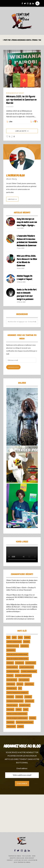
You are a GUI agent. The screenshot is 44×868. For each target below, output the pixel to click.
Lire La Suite (21, 131)
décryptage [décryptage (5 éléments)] (29, 684)
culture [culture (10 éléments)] (10, 676)
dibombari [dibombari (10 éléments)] (11, 684)
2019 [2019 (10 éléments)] (20, 637)
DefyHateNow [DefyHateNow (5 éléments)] (24, 680)
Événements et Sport (15, 93)
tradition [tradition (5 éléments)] (10, 722)
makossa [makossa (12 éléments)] (10, 697)
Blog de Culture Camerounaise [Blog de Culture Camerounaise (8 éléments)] (17, 654)
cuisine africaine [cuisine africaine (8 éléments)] (13, 671)
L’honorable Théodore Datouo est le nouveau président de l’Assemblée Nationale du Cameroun (27, 241)
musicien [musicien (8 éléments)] (19, 697)
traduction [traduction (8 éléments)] (11, 727)
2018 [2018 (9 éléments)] (14, 637)
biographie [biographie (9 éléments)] (11, 650)
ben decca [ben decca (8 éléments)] (25, 646)
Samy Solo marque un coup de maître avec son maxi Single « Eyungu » (27, 222)
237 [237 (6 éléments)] (8, 637)
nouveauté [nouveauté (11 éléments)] (29, 701)
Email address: (22, 768)
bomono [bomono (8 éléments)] (10, 663)
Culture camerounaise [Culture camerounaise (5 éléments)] (23, 676)
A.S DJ (9, 616)
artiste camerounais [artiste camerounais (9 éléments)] (14, 642)
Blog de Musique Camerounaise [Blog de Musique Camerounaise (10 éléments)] (17, 659)
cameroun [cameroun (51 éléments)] (20, 663)
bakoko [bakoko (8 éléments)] (27, 642)
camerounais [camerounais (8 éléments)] (31, 663)
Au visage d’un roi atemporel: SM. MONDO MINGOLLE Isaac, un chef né (22, 597)
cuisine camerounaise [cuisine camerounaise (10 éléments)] (29, 671)
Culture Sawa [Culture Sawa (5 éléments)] (12, 680)
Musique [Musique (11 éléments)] (28, 697)
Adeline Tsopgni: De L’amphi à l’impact (25, 278)
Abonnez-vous (13, 367)
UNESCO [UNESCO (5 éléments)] (20, 727)
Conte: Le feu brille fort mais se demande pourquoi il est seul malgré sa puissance (27, 294)
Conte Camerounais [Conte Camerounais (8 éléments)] (27, 667)
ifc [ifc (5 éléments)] (20, 688)
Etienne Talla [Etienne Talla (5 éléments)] (12, 688)
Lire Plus (11, 199)
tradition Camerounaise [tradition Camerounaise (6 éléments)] (25, 722)
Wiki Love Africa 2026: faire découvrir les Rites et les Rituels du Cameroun (27, 261)
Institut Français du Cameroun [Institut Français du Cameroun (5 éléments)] (17, 693)
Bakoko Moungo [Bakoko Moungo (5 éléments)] (13, 646)
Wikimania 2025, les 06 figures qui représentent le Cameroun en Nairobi (21, 100)
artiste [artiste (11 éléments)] (27, 637)
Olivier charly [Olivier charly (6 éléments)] (25, 705)
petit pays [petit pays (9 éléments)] (10, 710)
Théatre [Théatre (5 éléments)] (33, 718)
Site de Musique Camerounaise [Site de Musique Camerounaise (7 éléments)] (17, 718)
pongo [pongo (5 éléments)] (19, 710)
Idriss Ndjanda (11, 604)
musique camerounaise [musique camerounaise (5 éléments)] (15, 701)
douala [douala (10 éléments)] (20, 684)
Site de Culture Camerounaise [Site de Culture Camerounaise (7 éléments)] (17, 714)
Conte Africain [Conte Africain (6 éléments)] (12, 667)
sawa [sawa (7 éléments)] (26, 710)
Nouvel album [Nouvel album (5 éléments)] (12, 705)
